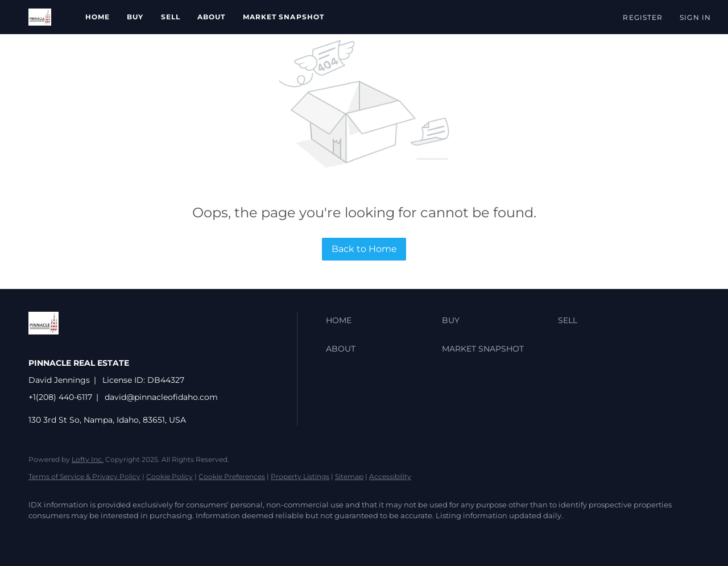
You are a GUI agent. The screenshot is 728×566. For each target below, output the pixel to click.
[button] (40, 17)
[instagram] (108, 535)
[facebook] (42, 535)
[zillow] (75, 535)
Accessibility (390, 476)
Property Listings (300, 476)
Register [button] (643, 17)
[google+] (141, 535)
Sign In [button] (695, 17)
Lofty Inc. (88, 459)
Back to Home (364, 249)
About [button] (212, 17)
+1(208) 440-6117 (60, 397)
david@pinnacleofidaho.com (161, 397)
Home (98, 17)
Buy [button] (135, 17)
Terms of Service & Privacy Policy (84, 476)
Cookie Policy (169, 476)
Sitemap (349, 476)
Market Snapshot (284, 17)
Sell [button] (171, 17)
